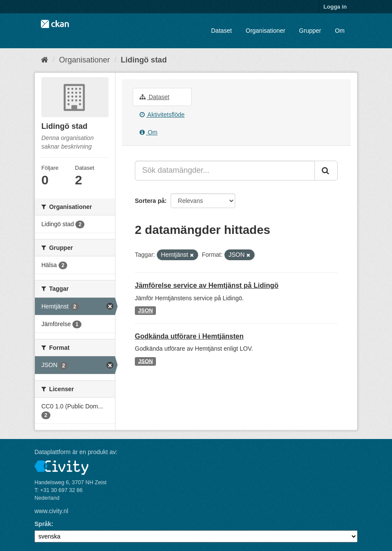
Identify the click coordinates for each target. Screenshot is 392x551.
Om (340, 31)
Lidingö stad (144, 60)
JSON (146, 311)
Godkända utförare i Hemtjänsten (189, 336)
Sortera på (150, 201)
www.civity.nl (51, 511)
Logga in (335, 7)
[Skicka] (326, 171)
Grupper (310, 31)
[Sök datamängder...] (225, 171)
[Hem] (45, 60)
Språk (43, 524)
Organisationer (265, 31)
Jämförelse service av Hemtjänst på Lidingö (207, 285)
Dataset (221, 31)
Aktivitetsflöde (162, 115)
